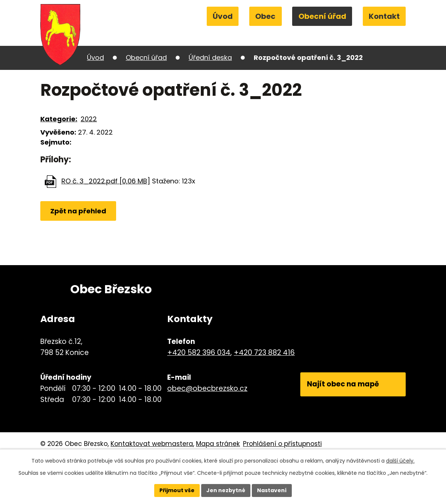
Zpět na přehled (78, 211)
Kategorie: (59, 119)
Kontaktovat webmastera (152, 444)
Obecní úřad (322, 16)
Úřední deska (210, 57)
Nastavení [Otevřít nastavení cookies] (272, 490)
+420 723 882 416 (264, 353)
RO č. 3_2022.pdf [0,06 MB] (106, 181)
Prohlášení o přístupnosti (282, 444)
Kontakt (384, 16)
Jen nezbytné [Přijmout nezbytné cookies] (226, 490)
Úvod (223, 16)
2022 (89, 119)
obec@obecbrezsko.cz (207, 388)
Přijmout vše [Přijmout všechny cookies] (177, 490)
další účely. (400, 461)
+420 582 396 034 (199, 353)
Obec (265, 16)
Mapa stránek (218, 444)
